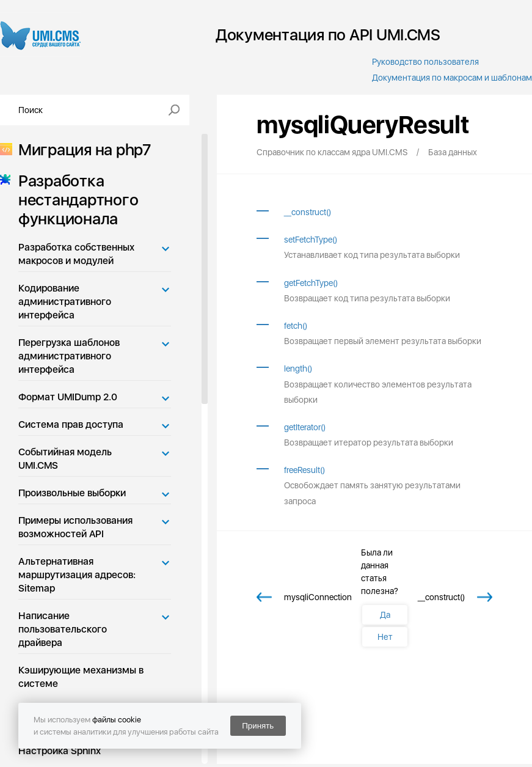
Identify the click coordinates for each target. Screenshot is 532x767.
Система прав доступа (71, 424)
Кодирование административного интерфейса (65, 302)
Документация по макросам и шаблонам (452, 78)
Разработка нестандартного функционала (75, 200)
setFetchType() (311, 240)
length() (298, 369)
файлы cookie (117, 720)
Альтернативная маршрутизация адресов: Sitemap (77, 575)
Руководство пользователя (425, 62)
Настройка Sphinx (60, 751)
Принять (258, 726)
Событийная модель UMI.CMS (65, 459)
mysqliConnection (318, 597)
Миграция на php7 (81, 149)
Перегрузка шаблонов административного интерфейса (69, 356)
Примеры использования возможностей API (75, 527)
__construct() (308, 212)
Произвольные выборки (72, 493)
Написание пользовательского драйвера (63, 629)
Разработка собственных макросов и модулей (76, 254)
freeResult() (304, 470)
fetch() (296, 326)
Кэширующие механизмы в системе (81, 677)
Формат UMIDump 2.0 (68, 397)
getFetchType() (311, 283)
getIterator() (305, 427)
